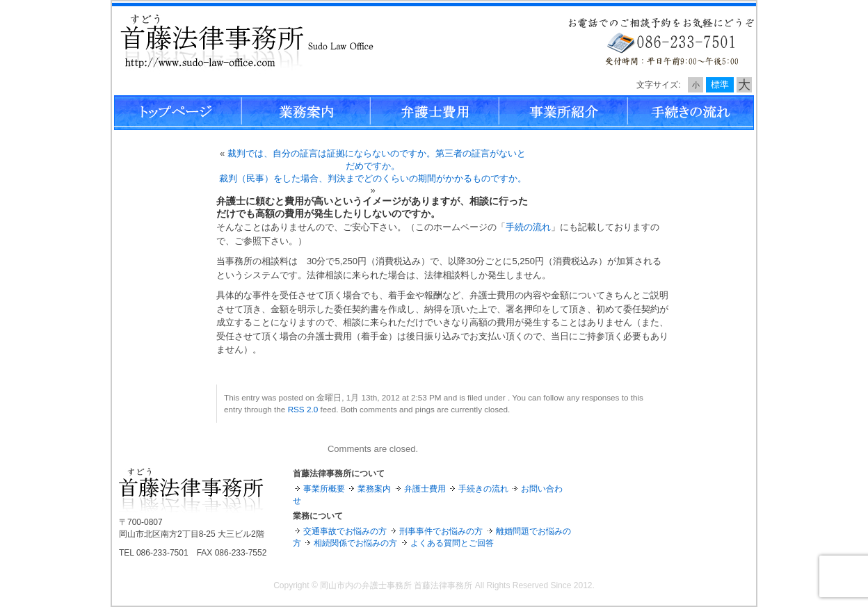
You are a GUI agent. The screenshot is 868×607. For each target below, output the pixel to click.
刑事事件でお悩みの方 (441, 531)
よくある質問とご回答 (452, 543)
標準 (720, 84)
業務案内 (374, 489)
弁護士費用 (425, 489)
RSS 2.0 (303, 409)
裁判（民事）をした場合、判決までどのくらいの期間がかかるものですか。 (373, 178)
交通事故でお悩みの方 (345, 531)
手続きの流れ (483, 489)
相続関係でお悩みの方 (355, 543)
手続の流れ (528, 227)
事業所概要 (324, 489)
